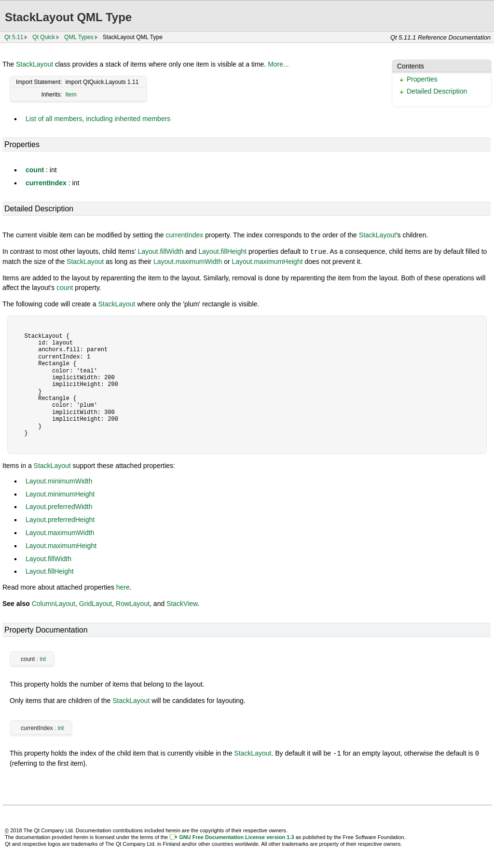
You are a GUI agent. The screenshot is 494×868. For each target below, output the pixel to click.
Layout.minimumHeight (60, 494)
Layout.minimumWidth (59, 481)
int (43, 659)
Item (71, 95)
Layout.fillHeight (223, 251)
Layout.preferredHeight (60, 519)
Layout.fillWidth (160, 251)
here (123, 587)
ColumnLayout (54, 603)
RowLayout (133, 603)
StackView (182, 603)
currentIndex (46, 183)
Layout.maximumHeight (268, 261)
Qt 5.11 (14, 37)
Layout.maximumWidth (188, 261)
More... (278, 64)
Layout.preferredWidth (59, 506)
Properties (422, 79)
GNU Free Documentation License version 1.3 (236, 836)
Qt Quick (44, 37)
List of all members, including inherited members (98, 119)
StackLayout (34, 64)
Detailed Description (437, 91)
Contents (411, 66)
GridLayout (96, 603)
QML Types (79, 37)
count (35, 170)
